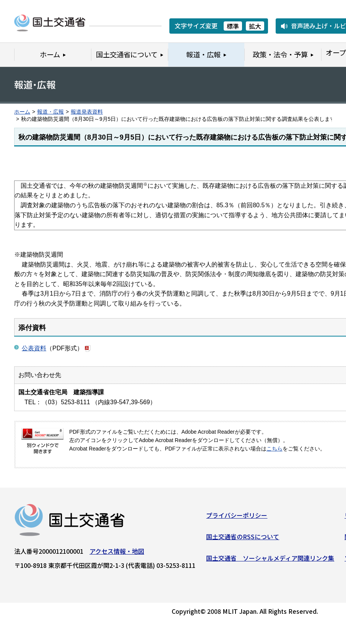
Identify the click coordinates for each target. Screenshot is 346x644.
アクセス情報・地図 (117, 554)
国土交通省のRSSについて (243, 539)
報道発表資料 (87, 112)
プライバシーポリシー (237, 518)
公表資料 (34, 348)
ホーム (22, 112)
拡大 (255, 26)
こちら (275, 449)
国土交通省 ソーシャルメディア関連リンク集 (270, 560)
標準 (233, 26)
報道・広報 (50, 112)
